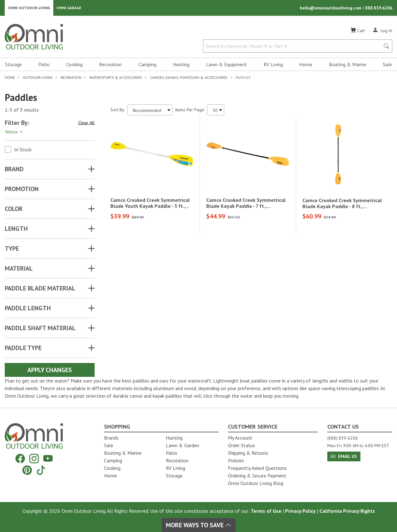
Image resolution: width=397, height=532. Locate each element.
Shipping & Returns (248, 453)
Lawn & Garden (182, 445)
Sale (387, 65)
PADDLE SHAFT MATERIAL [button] (40, 329)
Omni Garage (69, 8)
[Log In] (382, 31)
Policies (236, 460)
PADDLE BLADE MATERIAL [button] (40, 289)
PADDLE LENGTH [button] (28, 309)
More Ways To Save (199, 525)
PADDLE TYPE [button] (23, 348)
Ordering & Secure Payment (257, 476)
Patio (44, 65)
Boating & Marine (348, 65)
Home (306, 65)
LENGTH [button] (16, 229)
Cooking (74, 65)
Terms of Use (266, 511)
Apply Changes (50, 371)
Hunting (181, 65)
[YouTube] (48, 459)
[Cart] (358, 31)
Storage (13, 65)
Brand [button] (14, 170)
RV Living (273, 65)
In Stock (23, 150)
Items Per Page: (190, 110)
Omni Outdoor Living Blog (256, 483)
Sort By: (118, 110)
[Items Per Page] (216, 111)
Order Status (242, 445)
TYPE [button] (12, 249)
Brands (111, 438)
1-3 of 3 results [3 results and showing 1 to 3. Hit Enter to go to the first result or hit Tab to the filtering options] (22, 111)
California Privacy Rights (347, 511)
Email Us (344, 456)
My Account (240, 438)
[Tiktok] (41, 470)
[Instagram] (34, 459)
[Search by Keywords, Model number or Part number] (294, 47)
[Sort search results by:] (150, 111)
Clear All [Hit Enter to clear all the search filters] (86, 123)
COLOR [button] (14, 209)
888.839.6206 (379, 8)
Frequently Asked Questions (257, 468)
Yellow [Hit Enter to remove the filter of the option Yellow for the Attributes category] (14, 132)
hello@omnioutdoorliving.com (331, 8)
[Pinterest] (27, 470)
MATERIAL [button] (19, 269)
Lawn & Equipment (226, 65)
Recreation (110, 65)
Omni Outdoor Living (29, 8)
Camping (147, 65)
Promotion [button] (22, 190)
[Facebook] (20, 459)
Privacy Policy (300, 511)
